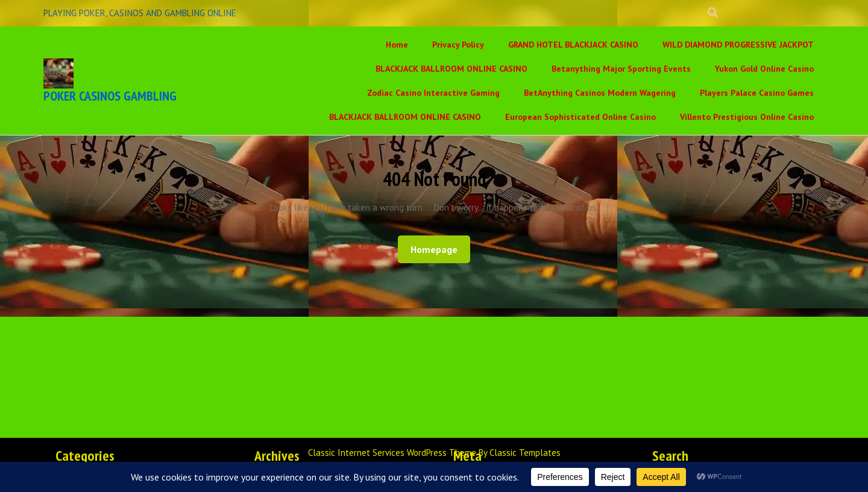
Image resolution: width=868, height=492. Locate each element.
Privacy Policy (458, 45)
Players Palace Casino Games (757, 93)
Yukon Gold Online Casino (764, 69)
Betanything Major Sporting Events (621, 69)
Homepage (439, 249)
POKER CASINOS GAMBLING (110, 96)
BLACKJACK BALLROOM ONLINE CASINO (451, 69)
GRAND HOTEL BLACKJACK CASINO (573, 45)
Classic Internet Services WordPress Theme (393, 453)
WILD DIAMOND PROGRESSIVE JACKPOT (738, 45)
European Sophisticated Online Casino (580, 117)
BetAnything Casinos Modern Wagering (600, 93)
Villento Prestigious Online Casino (747, 117)
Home (397, 45)
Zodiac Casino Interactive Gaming (433, 93)
